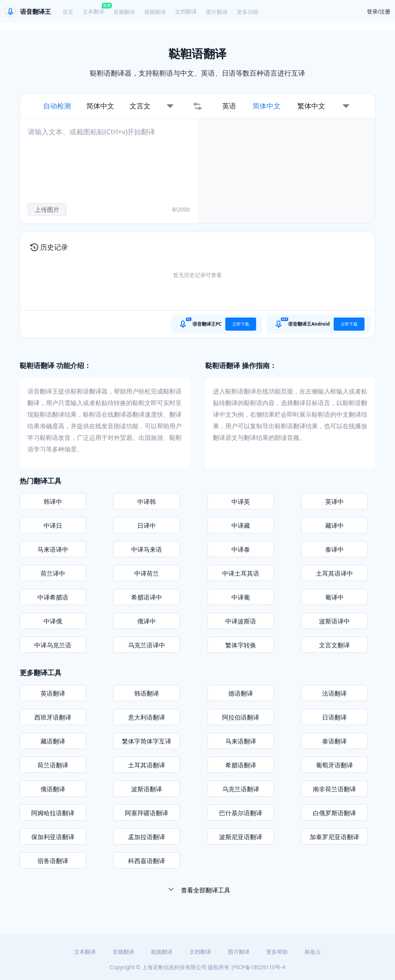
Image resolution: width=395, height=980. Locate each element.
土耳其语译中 (334, 573)
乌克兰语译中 (147, 645)
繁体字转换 (241, 645)
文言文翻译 (334, 645)
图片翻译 (217, 12)
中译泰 (241, 549)
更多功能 (248, 12)
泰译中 (334, 549)
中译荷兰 (147, 573)
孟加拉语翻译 (147, 837)
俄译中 (147, 621)
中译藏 (241, 525)
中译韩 (147, 502)
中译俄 (53, 621)
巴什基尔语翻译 (241, 813)
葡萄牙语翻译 (334, 765)
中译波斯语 (241, 621)
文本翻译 (93, 11)
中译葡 (241, 597)
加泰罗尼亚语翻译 (334, 837)
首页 (68, 12)
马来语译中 (53, 549)
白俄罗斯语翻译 (334, 813)
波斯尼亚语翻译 (241, 837)
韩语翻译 (147, 693)
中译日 (53, 525)
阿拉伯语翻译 (241, 717)
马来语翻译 (241, 741)
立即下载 (241, 324)
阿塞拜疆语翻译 (147, 813)
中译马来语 (147, 549)
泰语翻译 (334, 741)
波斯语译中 (334, 621)
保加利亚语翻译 (53, 837)
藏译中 (334, 525)
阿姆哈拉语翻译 (53, 813)
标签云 (313, 952)
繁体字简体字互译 (147, 741)
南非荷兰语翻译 (334, 789)
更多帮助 (277, 952)
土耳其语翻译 (147, 765)
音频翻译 (124, 12)
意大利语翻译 (147, 717)
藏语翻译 (53, 741)
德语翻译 (241, 693)
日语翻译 (334, 717)
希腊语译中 (147, 597)
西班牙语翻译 (53, 717)
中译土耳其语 (241, 573)
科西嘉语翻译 (147, 861)
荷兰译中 (53, 573)
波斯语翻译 (147, 789)
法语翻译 (334, 693)
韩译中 (53, 502)
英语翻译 (53, 693)
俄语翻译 (53, 789)
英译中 (334, 502)
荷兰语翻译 (53, 765)
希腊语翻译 (241, 765)
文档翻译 (186, 11)
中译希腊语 (53, 597)
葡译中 (334, 597)
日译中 (147, 525)
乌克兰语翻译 (241, 789)
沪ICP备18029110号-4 (258, 967)
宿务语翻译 (53, 861)
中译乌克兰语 (53, 645)
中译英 (241, 502)
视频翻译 (155, 12)
